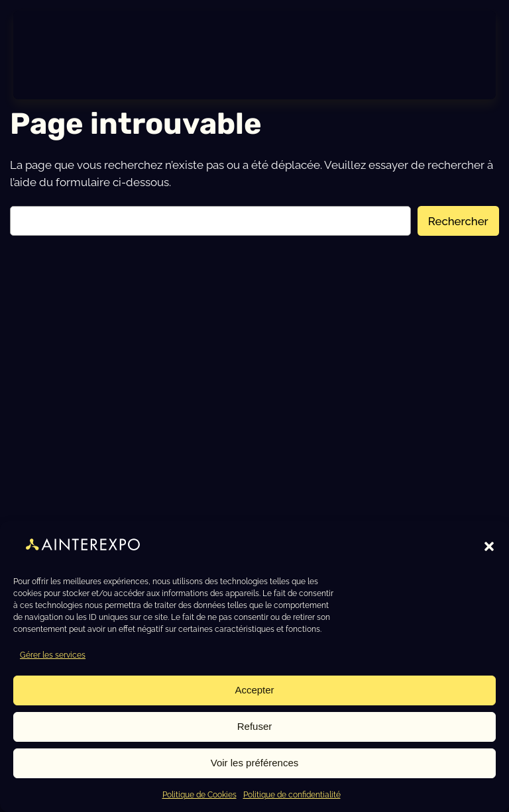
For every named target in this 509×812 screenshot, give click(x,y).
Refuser (255, 726)
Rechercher (458, 221)
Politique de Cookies (199, 795)
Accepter (254, 690)
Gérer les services (53, 655)
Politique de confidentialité (292, 795)
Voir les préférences (255, 763)
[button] (489, 546)
